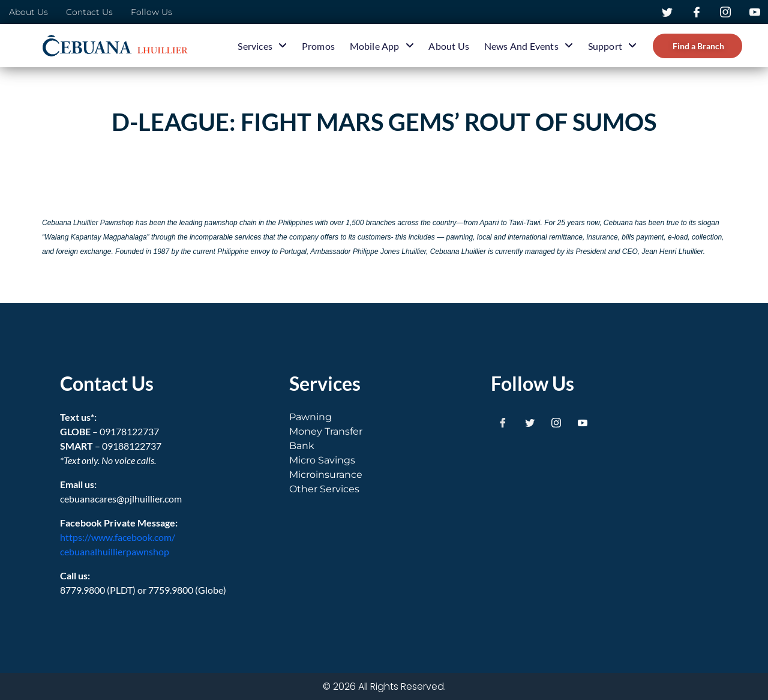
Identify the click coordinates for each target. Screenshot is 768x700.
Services (262, 46)
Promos (318, 46)
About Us (449, 46)
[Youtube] (583, 422)
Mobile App (382, 46)
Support (612, 46)
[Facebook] (503, 422)
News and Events (529, 46)
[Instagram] (556, 422)
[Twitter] (530, 422)
